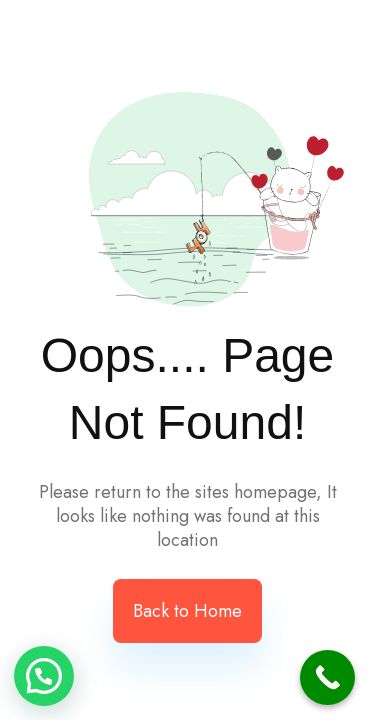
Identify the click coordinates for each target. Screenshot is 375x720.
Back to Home (187, 611)
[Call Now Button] (327, 677)
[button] (44, 676)
